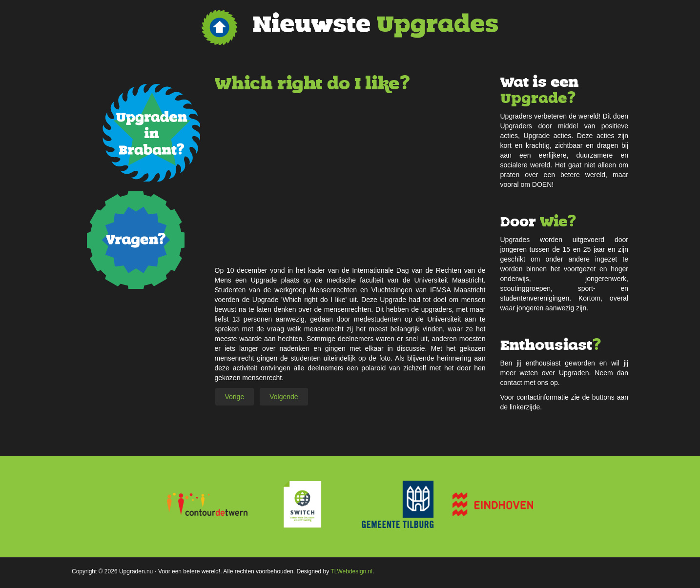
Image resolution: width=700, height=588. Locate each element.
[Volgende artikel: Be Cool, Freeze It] (284, 397)
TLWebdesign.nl (351, 571)
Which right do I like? (312, 84)
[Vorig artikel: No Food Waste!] (235, 397)
